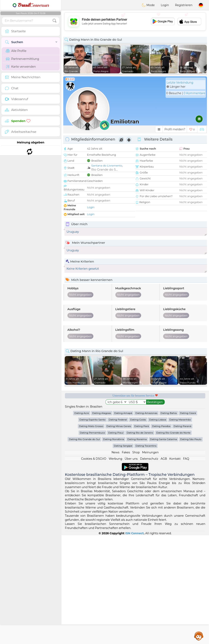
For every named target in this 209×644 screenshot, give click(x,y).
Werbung (115, 567)
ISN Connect (135, 642)
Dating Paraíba (161, 535)
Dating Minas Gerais (119, 535)
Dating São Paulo (191, 548)
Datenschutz (149, 567)
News (115, 561)
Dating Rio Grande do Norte (173, 541)
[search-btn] (54, 21)
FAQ (186, 567)
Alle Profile (16, 51)
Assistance (199, 636)
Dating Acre (82, 522)
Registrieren (184, 5)
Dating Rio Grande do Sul (84, 548)
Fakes (126, 561)
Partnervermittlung (22, 59)
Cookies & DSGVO (94, 567)
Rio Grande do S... (104, 169)
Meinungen (150, 561)
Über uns (131, 567)
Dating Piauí (116, 541)
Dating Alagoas (102, 522)
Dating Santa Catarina (163, 548)
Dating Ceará (188, 522)
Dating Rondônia (114, 548)
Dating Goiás (138, 528)
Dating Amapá (123, 522)
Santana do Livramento (107, 165)
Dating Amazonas (146, 522)
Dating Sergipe (123, 554)
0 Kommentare (194, 93)
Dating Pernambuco (92, 541)
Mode (148, 5)
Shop (136, 561)
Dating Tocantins (146, 554)
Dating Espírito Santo (92, 528)
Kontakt (175, 567)
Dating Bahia (169, 522)
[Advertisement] (135, 21)
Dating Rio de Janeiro (140, 541)
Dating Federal (118, 528)
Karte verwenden (21, 67)
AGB (164, 567)
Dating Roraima (137, 548)
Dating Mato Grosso (91, 535)
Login (165, 5)
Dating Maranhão (180, 528)
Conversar (31, 5)
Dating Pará (142, 535)
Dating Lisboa (157, 528)
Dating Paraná (182, 535)
